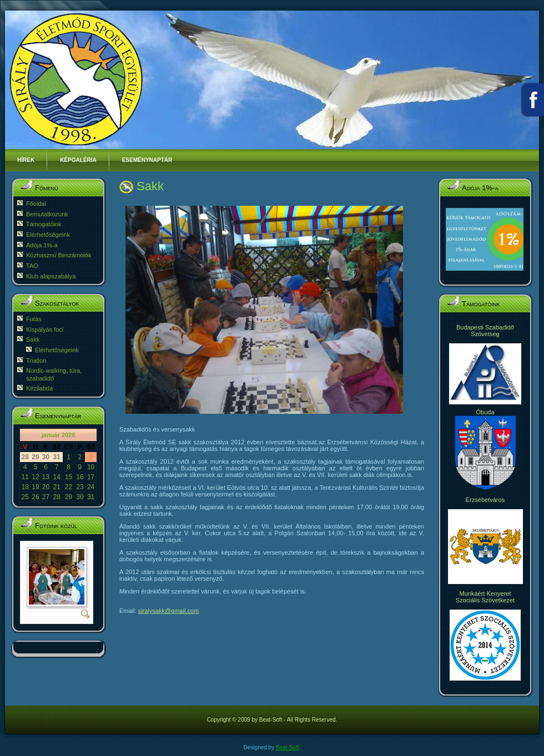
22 (69, 487)
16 (80, 477)
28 (56, 497)
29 (69, 497)
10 (91, 467)
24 (91, 487)
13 (46, 477)
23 (80, 487)
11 (25, 477)
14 (56, 477)
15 (69, 477)
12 (35, 477)
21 (56, 487)
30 (80, 497)
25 (25, 497)
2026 (68, 435)
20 (46, 487)
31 (91, 497)
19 (35, 487)
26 (35, 497)
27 (46, 497)
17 (91, 477)
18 (25, 487)
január (51, 435)
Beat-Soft (288, 747)
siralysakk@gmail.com (169, 611)
